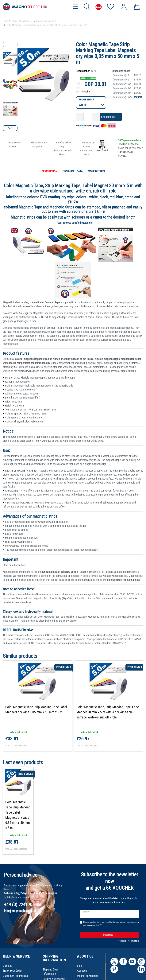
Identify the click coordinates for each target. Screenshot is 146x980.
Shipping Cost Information (50, 972)
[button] (10, 128)
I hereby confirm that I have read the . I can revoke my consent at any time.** (111, 924)
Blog (79, 966)
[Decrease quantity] (80, 117)
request (138, 97)
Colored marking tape (46, 21)
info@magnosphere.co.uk (20, 911)
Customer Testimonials (16, 976)
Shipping (86, 91)
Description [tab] (49, 171)
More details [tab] (96, 171)
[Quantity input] (88, 117)
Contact (7, 966)
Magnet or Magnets (88, 976)
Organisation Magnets (22, 21)
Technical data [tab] (73, 171)
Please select (86, 100)
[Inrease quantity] (96, 117)
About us (82, 971)
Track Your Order (12, 971)
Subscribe (120, 935)
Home (5, 21)
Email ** (86, 912)
